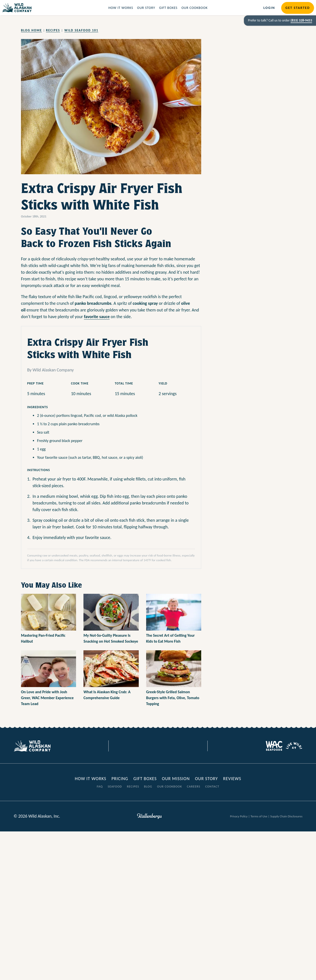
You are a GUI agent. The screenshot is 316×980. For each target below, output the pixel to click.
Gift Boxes (168, 8)
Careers (194, 786)
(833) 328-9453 (301, 20)
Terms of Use (259, 816)
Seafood (115, 786)
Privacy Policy (239, 816)
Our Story (146, 8)
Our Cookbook (195, 8)
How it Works (121, 8)
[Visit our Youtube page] (169, 746)
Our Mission (176, 779)
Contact (212, 786)
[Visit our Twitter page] (154, 746)
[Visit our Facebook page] (147, 746)
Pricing (120, 779)
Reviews (232, 779)
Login (269, 8)
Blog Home (31, 30)
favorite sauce (97, 317)
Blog (148, 786)
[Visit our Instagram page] (162, 746)
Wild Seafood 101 (81, 30)
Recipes (53, 30)
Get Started (298, 8)
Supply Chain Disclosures (286, 816)
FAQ (100, 786)
